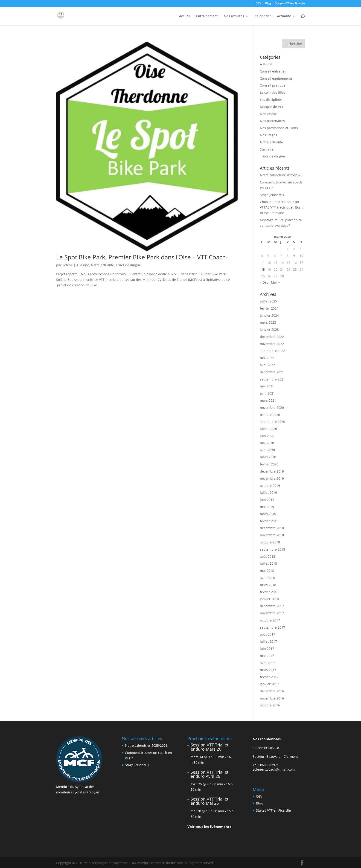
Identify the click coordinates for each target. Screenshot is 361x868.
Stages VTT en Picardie (290, 4)
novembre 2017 (272, 613)
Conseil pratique (273, 85)
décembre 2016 (272, 691)
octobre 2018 (270, 542)
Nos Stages (268, 135)
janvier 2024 (269, 315)
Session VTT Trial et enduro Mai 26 (210, 801)
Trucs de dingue (128, 265)
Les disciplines (271, 100)
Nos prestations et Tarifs (279, 128)
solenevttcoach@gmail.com (274, 769)
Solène (68, 265)
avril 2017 (267, 663)
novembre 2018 (272, 535)
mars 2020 (268, 457)
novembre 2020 (272, 408)
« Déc (264, 282)
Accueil (185, 16)
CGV (258, 4)
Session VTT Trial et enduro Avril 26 (210, 774)
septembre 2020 (272, 422)
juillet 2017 (268, 641)
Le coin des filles (273, 92)
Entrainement (207, 16)
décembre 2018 (272, 528)
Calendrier (263, 16)
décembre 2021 (272, 372)
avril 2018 (267, 578)
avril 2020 (267, 450)
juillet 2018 (268, 563)
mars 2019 (268, 514)
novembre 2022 (272, 344)
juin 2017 (267, 649)
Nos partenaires (272, 121)
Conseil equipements (276, 78)
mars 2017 (268, 670)
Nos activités (234, 16)
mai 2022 (267, 358)
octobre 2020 (270, 415)
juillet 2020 (268, 429)
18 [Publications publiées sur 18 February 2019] (263, 269)
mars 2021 (268, 400)
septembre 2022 (272, 351)
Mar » (275, 282)
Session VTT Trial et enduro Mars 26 (210, 747)
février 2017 (269, 677)
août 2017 (268, 634)
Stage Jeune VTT (272, 195)
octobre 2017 (270, 620)
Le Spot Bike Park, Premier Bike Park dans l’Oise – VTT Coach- (142, 257)
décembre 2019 (272, 471)
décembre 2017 (272, 606)
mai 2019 (267, 507)
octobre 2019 (270, 486)
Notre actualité (102, 265)
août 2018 (268, 556)
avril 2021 (267, 393)
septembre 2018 (272, 549)
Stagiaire (267, 149)
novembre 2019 (272, 478)
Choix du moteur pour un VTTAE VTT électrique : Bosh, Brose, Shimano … (282, 207)
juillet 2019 (268, 492)
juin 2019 (267, 500)
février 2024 (269, 308)
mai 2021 (267, 386)
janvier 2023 (269, 329)
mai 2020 (267, 443)
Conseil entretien (273, 71)
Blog (268, 4)
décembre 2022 (272, 337)
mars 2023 (268, 322)
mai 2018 (267, 570)
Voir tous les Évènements (209, 827)
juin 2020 (267, 436)
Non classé (268, 114)
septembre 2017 (272, 627)
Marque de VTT (272, 107)
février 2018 (269, 592)
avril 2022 (267, 365)
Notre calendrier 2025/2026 (281, 175)
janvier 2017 (269, 684)
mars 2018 (268, 585)
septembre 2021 (272, 379)
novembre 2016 (272, 698)
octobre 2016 (270, 705)
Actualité (284, 16)
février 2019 (269, 521)
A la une (83, 265)
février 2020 (269, 464)
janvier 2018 (269, 599)
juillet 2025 (268, 301)
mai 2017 (267, 656)
